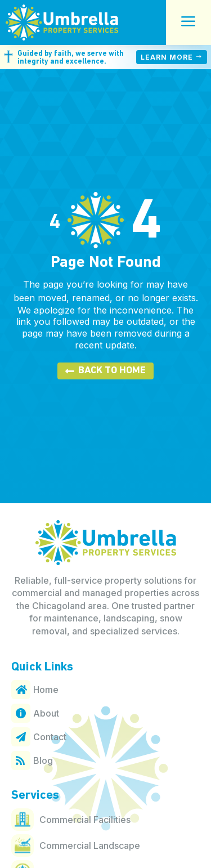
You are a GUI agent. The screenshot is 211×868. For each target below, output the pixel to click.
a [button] (188, 22)
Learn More (167, 57)
